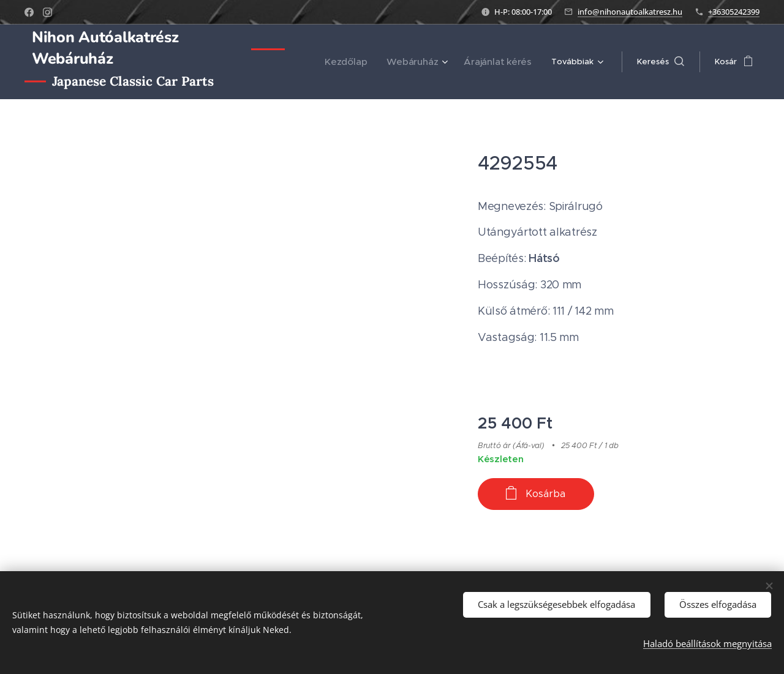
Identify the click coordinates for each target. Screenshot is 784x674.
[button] (661, 62)
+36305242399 (734, 12)
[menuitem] (363, 62)
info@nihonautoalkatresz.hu (630, 12)
